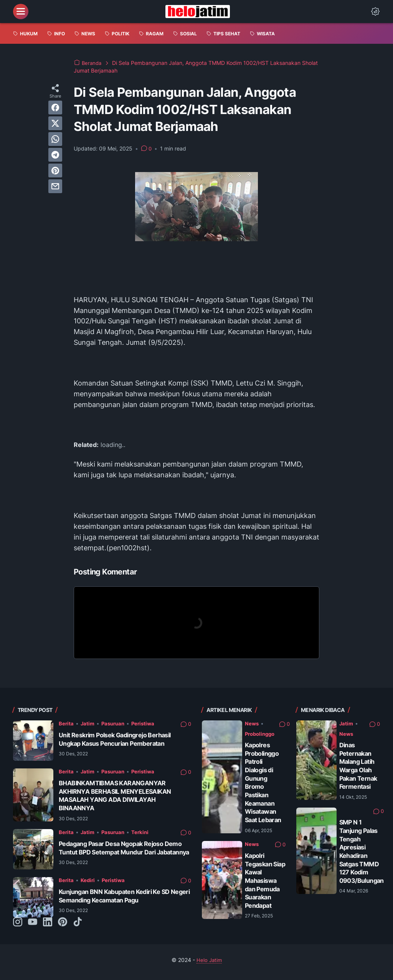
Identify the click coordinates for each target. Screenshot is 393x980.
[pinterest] (55, 171)
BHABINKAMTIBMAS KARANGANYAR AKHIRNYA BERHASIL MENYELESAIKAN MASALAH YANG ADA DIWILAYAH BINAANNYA (119, 795)
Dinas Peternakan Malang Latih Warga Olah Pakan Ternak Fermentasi (359, 770)
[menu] (21, 12)
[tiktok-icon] (78, 927)
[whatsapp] (55, 139)
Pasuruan (115, 723)
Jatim (88, 723)
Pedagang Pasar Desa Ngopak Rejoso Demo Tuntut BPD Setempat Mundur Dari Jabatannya (124, 852)
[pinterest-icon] (63, 927)
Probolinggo (261, 734)
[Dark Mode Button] (375, 12)
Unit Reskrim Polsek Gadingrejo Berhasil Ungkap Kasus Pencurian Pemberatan (119, 739)
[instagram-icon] (18, 927)
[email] (55, 186)
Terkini (144, 832)
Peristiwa (147, 723)
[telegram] (55, 155)
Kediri (89, 884)
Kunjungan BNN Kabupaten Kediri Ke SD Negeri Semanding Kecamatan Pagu (119, 900)
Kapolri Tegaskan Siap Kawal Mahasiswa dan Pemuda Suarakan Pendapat (264, 880)
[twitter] (55, 123)
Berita (66, 723)
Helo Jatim (209, 964)
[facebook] (55, 108)
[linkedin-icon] (48, 927)
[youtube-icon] (33, 927)
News (252, 723)
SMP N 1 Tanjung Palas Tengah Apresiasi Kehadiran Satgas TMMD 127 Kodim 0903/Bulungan (363, 859)
